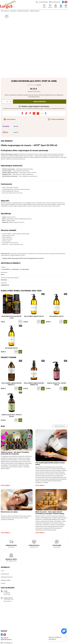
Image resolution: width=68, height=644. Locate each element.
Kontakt (3, 584)
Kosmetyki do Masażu (23, 11)
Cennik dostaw (5, 574)
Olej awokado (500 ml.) (12, 348)
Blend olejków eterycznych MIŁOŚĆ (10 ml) (12, 317)
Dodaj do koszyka (40, 102)
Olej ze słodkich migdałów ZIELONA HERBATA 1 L (11, 384)
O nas (2, 571)
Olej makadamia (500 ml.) (56, 316)
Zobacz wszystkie (60, 426)
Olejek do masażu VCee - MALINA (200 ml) (57, 384)
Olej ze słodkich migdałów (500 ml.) (34, 316)
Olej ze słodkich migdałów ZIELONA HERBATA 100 (34, 384)
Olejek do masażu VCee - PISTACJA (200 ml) (12, 416)
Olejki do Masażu (35, 11)
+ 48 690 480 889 (43, 2)
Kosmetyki (13, 11)
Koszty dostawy (11, 119)
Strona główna (5, 11)
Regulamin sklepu (6, 580)
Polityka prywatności (7, 577)
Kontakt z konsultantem (58, 119)
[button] (4, 102)
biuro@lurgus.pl (56, 2)
